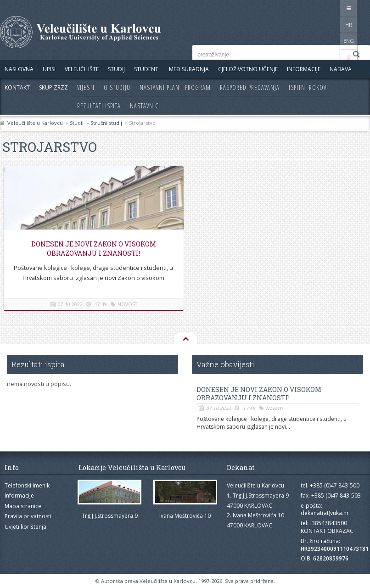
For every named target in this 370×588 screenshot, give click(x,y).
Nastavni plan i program (175, 87)
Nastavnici (145, 106)
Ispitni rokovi (308, 87)
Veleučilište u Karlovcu (35, 123)
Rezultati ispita (99, 106)
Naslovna (19, 69)
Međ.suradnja (189, 69)
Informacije (304, 69)
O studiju (117, 87)
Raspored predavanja (250, 87)
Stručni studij (106, 123)
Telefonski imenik (27, 485)
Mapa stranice (23, 506)
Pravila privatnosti (28, 516)
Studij (116, 69)
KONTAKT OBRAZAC (327, 531)
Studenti (147, 69)
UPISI (49, 69)
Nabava (341, 69)
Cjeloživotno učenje (248, 69)
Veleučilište (82, 69)
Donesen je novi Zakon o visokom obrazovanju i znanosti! (92, 249)
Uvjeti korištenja (25, 527)
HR (323, 8)
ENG (342, 8)
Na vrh (185, 339)
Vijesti (86, 87)
